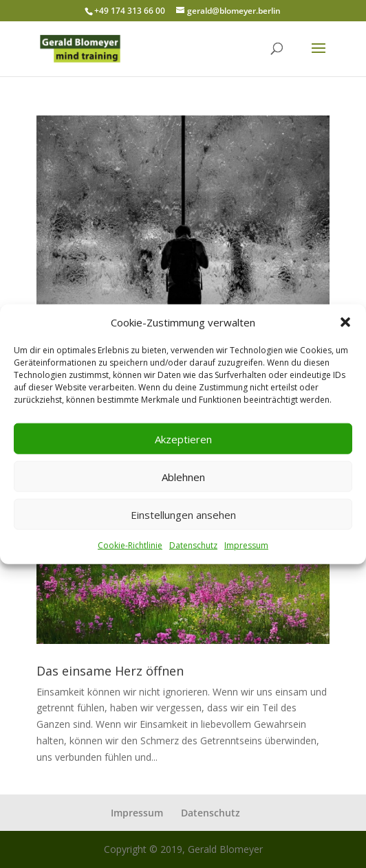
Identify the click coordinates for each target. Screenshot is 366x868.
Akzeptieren (183, 439)
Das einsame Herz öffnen (110, 671)
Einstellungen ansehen (183, 515)
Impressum (246, 545)
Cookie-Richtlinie (130, 545)
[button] (345, 322)
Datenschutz (193, 545)
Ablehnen (183, 477)
